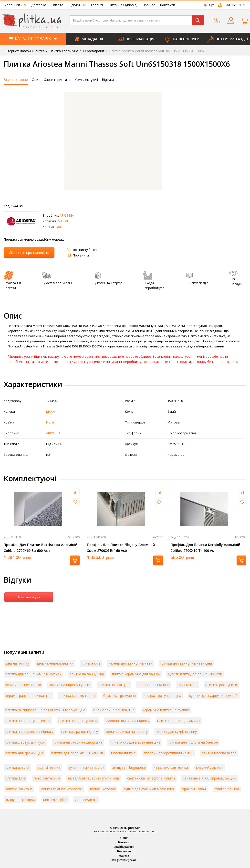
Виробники (14, 5)
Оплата (57, 5)
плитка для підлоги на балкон (193, 742)
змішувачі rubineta (20, 800)
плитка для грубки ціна (24, 753)
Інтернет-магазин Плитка (25, 51)
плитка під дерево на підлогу (29, 731)
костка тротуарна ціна (162, 696)
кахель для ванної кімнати (130, 663)
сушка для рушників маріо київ (149, 789)
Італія (59, 227)
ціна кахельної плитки (55, 663)
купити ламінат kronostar (61, 789)
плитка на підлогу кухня (78, 721)
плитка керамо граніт (77, 696)
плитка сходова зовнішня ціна (135, 742)
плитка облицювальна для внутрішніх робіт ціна (45, 710)
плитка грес (187, 685)
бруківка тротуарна (120, 696)
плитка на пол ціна (114, 685)
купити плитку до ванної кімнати (195, 674)
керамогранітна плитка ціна (28, 696)
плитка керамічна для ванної (136, 674)
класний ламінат (210, 767)
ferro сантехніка (47, 778)
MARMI (63, 221)
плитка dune (16, 778)
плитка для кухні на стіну (176, 731)
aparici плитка (49, 767)
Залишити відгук (29, 597)
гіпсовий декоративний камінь (169, 753)
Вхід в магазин (235, 5)
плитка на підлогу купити (70, 685)
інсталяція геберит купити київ (94, 778)
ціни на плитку (17, 663)
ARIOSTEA (67, 215)
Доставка (39, 5)
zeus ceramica (86, 800)
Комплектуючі (86, 80)
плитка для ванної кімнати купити (33, 674)
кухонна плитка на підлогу (127, 721)
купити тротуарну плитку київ (214, 696)
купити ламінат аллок (86, 767)
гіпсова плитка (123, 753)
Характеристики (57, 80)
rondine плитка (227, 789)
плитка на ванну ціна (87, 674)
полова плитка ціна (154, 685)
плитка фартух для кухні (25, 742)
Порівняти (81, 255)
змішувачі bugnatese (129, 767)
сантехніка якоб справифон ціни (210, 778)
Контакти (168, 5)
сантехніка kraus (19, 789)
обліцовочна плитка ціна (114, 710)
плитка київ (91, 663)
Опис (36, 80)
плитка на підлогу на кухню (28, 721)
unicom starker (55, 800)
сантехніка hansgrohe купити (151, 778)
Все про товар (16, 80)
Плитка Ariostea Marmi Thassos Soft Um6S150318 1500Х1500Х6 (156, 51)
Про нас (149, 5)
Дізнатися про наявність (29, 252)
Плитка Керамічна (63, 51)
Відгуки (77, 5)
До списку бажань (87, 250)
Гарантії (97, 5)
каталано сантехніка (171, 767)
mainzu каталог (103, 789)
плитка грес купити (221, 685)
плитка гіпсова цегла (219, 753)
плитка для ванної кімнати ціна (186, 663)
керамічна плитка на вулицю (166, 710)
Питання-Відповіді (123, 5)
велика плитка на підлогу (127, 731)
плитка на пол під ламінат (179, 721)
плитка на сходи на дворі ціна (78, 742)
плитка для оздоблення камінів (77, 753)
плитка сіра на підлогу (80, 731)
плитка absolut (17, 767)
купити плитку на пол (23, 685)
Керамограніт (93, 51)
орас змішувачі (194, 789)
